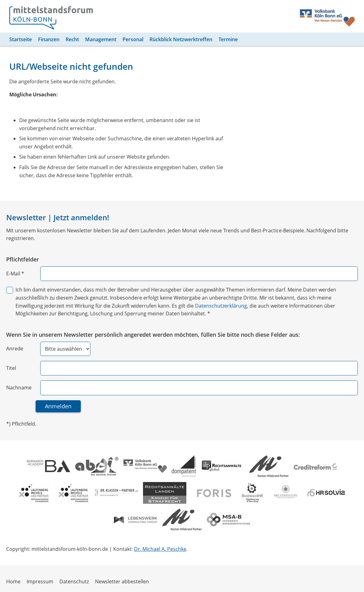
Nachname (19, 388)
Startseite (20, 39)
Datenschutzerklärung (191, 306)
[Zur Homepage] (51, 18)
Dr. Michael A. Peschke (158, 549)
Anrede (15, 349)
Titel (11, 368)
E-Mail (15, 274)
